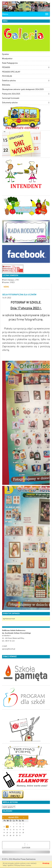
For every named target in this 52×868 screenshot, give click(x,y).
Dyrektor (6, 54)
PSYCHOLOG (7, 76)
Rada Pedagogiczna (10, 63)
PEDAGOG (6, 67)
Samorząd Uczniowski (11, 98)
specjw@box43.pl (9, 649)
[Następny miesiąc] (24, 818)
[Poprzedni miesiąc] (3, 818)
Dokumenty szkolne (10, 103)
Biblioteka (6, 85)
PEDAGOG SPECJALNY (11, 72)
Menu (5, 14)
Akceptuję (46, 863)
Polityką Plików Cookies (23, 865)
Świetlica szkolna (9, 81)
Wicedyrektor (7, 59)
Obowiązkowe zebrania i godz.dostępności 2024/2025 (23, 89)
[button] (49, 68)
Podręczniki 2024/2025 (11, 94)
